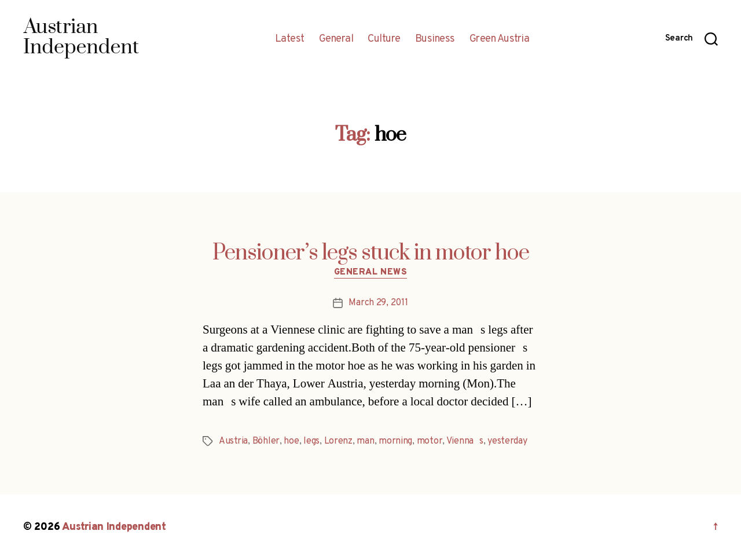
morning (395, 441)
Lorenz (338, 441)
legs (311, 441)
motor (430, 441)
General (336, 39)
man (365, 441)
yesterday (507, 441)
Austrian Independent (114, 527)
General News (371, 273)
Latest (290, 39)
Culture (384, 39)
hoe (291, 441)
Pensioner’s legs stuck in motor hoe (371, 253)
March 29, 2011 (378, 303)
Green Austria (500, 39)
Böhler (266, 441)
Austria (233, 441)
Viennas (465, 441)
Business (435, 39)
